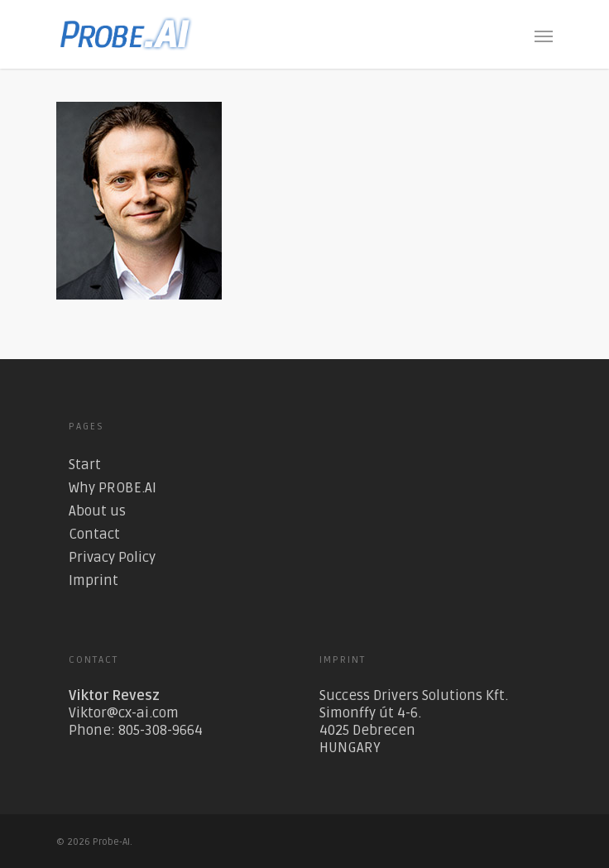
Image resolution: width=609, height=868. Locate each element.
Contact (94, 534)
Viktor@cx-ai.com (124, 713)
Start (85, 465)
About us (97, 511)
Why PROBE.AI (113, 488)
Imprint (94, 580)
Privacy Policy (112, 557)
